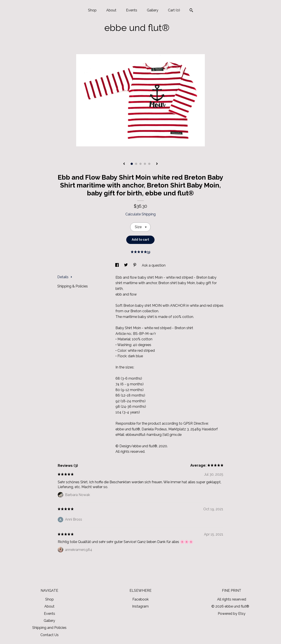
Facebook (140, 599)
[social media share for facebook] (117, 265)
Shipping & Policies (73, 286)
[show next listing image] (157, 164)
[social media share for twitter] (126, 265)
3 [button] (140, 164)
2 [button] (136, 164)
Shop (92, 10)
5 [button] (149, 164)
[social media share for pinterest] (135, 265)
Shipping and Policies (49, 628)
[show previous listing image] (124, 164)
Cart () (174, 10)
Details (65, 277)
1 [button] (132, 164)
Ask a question (154, 265)
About (111, 10)
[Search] (191, 11)
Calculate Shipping (140, 214)
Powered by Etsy (232, 614)
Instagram (140, 606)
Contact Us (50, 635)
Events (132, 10)
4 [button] (145, 164)
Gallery (153, 10)
